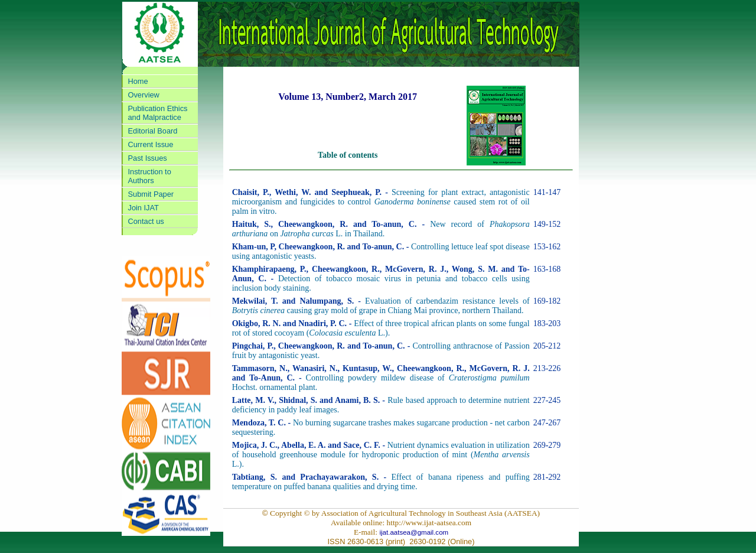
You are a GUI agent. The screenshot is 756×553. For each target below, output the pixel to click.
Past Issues (148, 158)
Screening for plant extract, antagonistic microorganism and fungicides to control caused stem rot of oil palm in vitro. (381, 202)
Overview (144, 95)
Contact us (146, 221)
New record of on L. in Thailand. (381, 229)
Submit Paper (151, 194)
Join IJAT (144, 208)
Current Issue (151, 144)
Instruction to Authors (150, 176)
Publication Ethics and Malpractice (158, 113)
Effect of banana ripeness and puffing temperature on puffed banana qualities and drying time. (381, 482)
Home (138, 81)
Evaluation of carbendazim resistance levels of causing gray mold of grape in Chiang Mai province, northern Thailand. (381, 306)
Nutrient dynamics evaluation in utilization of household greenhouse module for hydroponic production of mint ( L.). (381, 455)
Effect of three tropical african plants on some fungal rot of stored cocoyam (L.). (381, 328)
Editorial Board (153, 131)
